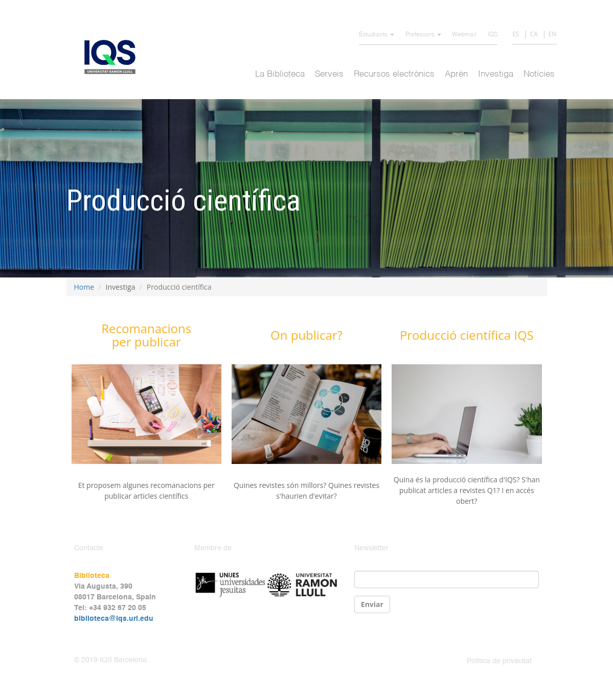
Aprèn (456, 74)
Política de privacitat (499, 661)
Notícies (539, 74)
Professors (423, 35)
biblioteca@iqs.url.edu (114, 619)
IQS (493, 35)
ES (516, 34)
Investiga (496, 74)
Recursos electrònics (394, 74)
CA (534, 34)
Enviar (372, 604)
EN (553, 34)
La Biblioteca (280, 74)
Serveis (329, 74)
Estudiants (377, 35)
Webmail (464, 35)
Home (84, 287)
